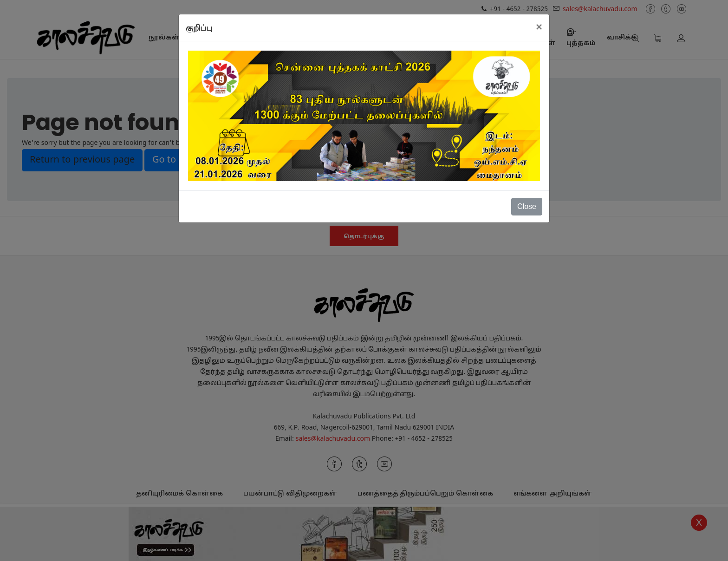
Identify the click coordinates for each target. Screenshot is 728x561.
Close (527, 206)
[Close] (539, 27)
